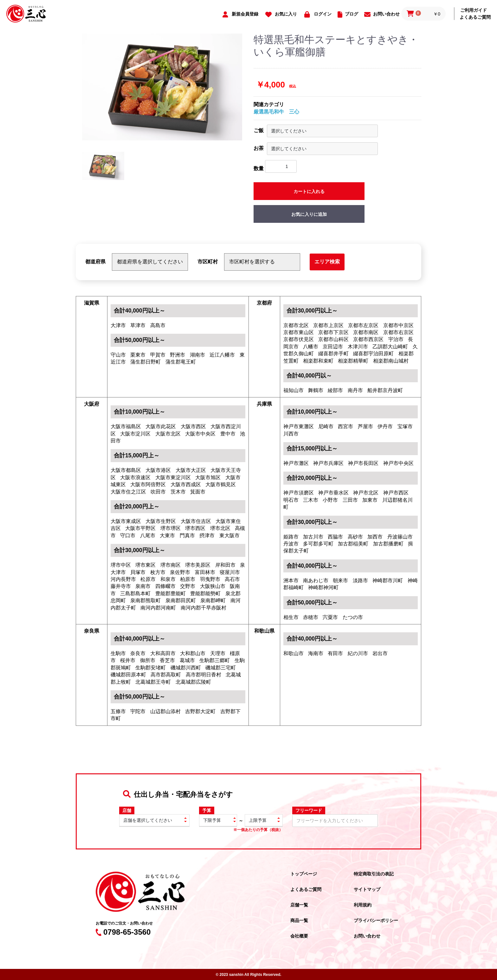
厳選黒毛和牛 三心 (276, 112)
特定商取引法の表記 (374, 874)
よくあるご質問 (475, 17)
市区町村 (208, 262)
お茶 (259, 148)
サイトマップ (367, 889)
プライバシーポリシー (376, 920)
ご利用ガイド (474, 10)
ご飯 (259, 130)
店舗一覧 (299, 905)
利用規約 (363, 905)
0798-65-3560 (123, 932)
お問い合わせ (367, 936)
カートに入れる (309, 191)
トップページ (304, 874)
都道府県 (95, 262)
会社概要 (299, 936)
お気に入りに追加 (309, 214)
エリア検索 (327, 262)
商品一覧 (299, 920)
